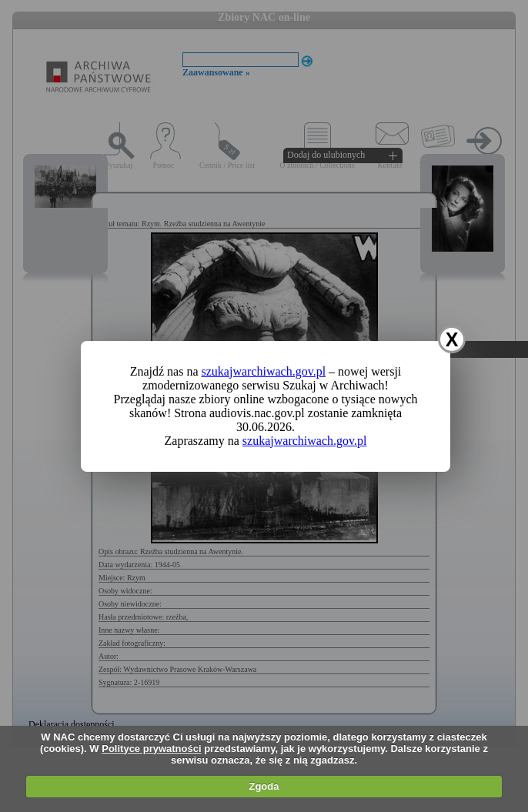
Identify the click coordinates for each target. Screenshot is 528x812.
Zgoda (264, 786)
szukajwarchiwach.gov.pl (264, 371)
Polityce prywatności (151, 749)
